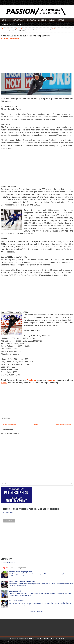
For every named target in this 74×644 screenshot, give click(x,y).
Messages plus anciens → (64, 425)
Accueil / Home (6, 20)
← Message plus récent (9, 425)
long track (37, 29)
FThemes (14, 641)
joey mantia (30, 29)
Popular (5, 568)
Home (4, 29)
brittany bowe (11, 29)
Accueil (36, 425)
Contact (20, 24)
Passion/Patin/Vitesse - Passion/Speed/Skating (36, 638)
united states (55, 29)
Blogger (41, 612)
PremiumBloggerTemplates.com (44, 641)
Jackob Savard (21, 29)
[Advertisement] (37, 58)
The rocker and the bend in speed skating (22, 581)
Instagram (61, 20)
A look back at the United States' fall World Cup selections (26, 35)
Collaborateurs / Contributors (37, 20)
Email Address (8, 512)
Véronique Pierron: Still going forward (21, 572)
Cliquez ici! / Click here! (8, 563)
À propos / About (19, 20)
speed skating (46, 29)
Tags (13, 568)
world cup (63, 29)
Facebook (52, 20)
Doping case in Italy (15, 591)
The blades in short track (17, 601)
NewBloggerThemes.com (61, 641)
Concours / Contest (8, 24)
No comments (15, 39)
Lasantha (31, 641)
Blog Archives (22, 568)
